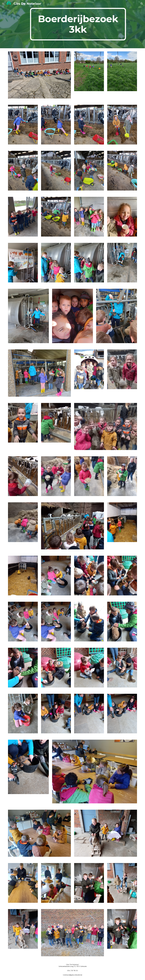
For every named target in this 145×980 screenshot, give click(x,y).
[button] (3, 4)
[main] (78, 24)
